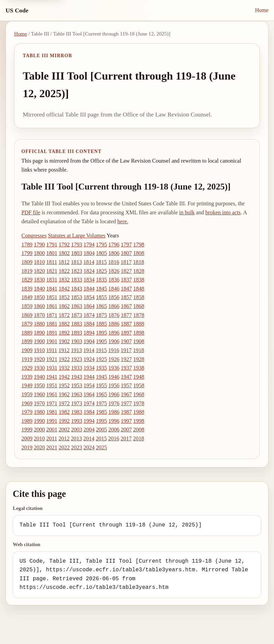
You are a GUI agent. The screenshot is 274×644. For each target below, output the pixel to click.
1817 (126, 262)
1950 (39, 385)
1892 (64, 333)
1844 (89, 289)
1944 (89, 377)
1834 (89, 280)
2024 (89, 447)
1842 (64, 289)
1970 (39, 403)
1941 (52, 377)
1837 (126, 280)
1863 (77, 306)
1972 (64, 403)
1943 (77, 377)
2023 (77, 447)
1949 (27, 385)
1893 (77, 333)
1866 (114, 306)
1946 (114, 377)
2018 (138, 438)
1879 (27, 324)
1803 (77, 253)
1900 (39, 341)
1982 (64, 412)
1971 (52, 403)
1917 (126, 350)
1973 (77, 403)
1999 (27, 430)
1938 (139, 368)
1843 (77, 289)
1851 (52, 297)
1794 (89, 244)
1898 (139, 333)
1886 (114, 324)
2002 (64, 430)
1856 (114, 297)
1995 (101, 421)
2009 (27, 438)
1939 (27, 377)
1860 (39, 306)
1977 (126, 403)
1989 (27, 421)
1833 (77, 280)
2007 (126, 430)
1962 (64, 394)
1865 (101, 306)
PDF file (31, 212)
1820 (39, 271)
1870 (39, 315)
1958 (139, 385)
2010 (39, 438)
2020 (39, 447)
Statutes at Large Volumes (77, 236)
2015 (101, 438)
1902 (64, 341)
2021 (52, 447)
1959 (27, 394)
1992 (64, 421)
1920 (39, 359)
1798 (139, 244)
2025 (101, 447)
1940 (39, 377)
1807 (126, 253)
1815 (101, 262)
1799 (27, 253)
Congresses (34, 236)
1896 (114, 333)
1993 (77, 421)
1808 (139, 253)
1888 (139, 324)
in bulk (187, 212)
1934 (89, 368)
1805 (101, 253)
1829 (27, 280)
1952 (64, 385)
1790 (39, 244)
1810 (39, 262)
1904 (89, 341)
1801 (52, 253)
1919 (27, 359)
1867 (126, 306)
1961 (52, 394)
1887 (126, 324)
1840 (39, 289)
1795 (101, 244)
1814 (89, 262)
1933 (77, 368)
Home (262, 10)
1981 (52, 412)
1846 (114, 289)
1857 (126, 297)
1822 (64, 271)
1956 (114, 385)
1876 (114, 315)
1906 (114, 341)
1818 (138, 262)
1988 (139, 412)
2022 (64, 447)
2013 (76, 438)
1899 (27, 341)
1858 (139, 297)
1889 (27, 333)
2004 (89, 430)
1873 (77, 315)
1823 (77, 271)
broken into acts (223, 212)
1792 (64, 244)
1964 (89, 394)
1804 (89, 253)
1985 (101, 412)
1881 (52, 324)
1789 (27, 244)
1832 (64, 280)
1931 (52, 368)
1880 (39, 324)
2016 (114, 438)
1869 (27, 315)
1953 (77, 385)
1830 (39, 280)
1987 (126, 412)
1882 (64, 324)
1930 (39, 368)
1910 (39, 350)
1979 (27, 412)
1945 (101, 377)
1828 (139, 271)
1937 (126, 368)
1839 (27, 289)
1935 (101, 368)
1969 (27, 403)
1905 (101, 341)
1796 (114, 244)
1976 (114, 403)
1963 (77, 394)
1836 (114, 280)
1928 (139, 359)
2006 (114, 430)
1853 (77, 297)
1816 (114, 262)
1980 (39, 412)
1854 (89, 297)
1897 (126, 333)
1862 (64, 306)
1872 (64, 315)
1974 (89, 403)
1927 (126, 359)
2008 (139, 430)
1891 (52, 333)
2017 (126, 438)
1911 (52, 350)
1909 (27, 350)
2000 (39, 430)
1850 (39, 297)
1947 (126, 377)
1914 (89, 350)
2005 (101, 430)
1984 (89, 412)
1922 (64, 359)
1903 (77, 341)
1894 (89, 333)
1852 (64, 297)
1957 (126, 385)
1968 (139, 394)
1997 (126, 421)
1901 (52, 341)
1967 (126, 394)
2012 (64, 438)
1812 (64, 262)
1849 (27, 297)
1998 (139, 421)
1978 (139, 403)
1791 (52, 244)
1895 (101, 333)
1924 (89, 359)
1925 (101, 359)
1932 (64, 368)
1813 (76, 262)
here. (123, 221)
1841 (52, 289)
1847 (126, 289)
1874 (89, 315)
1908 (139, 341)
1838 (139, 280)
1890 (39, 333)
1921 (52, 359)
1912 (64, 350)
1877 (126, 315)
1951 (52, 385)
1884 (89, 324)
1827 (126, 271)
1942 (64, 377)
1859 (27, 306)
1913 (76, 350)
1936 (114, 368)
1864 (89, 306)
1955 (101, 385)
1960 (39, 394)
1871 (52, 315)
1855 (101, 297)
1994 (89, 421)
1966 (114, 394)
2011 (52, 438)
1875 (101, 315)
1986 (114, 412)
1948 (139, 377)
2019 (27, 447)
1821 (52, 271)
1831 (52, 280)
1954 (89, 385)
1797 (126, 244)
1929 (27, 368)
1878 (139, 315)
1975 (101, 403)
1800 (39, 253)
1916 (114, 350)
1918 (138, 350)
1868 (139, 306)
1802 (64, 253)
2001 (52, 430)
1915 (101, 350)
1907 (126, 341)
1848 (139, 289)
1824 (89, 271)
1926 (114, 359)
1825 (101, 271)
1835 (101, 280)
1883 (77, 324)
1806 (114, 253)
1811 (52, 262)
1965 (101, 394)
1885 (101, 324)
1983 (77, 412)
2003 (77, 430)
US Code (17, 10)
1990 (39, 421)
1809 (27, 262)
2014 (89, 438)
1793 (77, 244)
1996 (114, 421)
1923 (77, 359)
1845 (101, 289)
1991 (52, 421)
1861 (52, 306)
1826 (114, 271)
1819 (27, 271)
